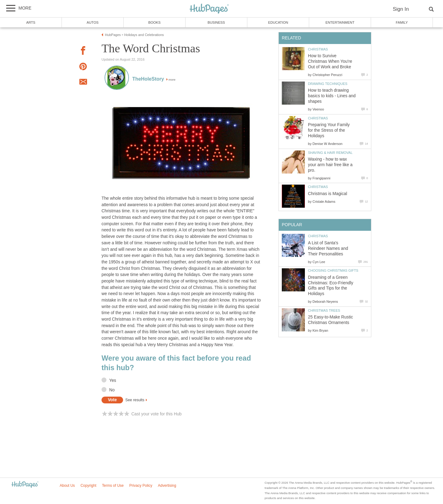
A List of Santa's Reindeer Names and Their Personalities (328, 248)
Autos (93, 22)
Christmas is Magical (327, 194)
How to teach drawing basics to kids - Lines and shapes (332, 96)
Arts (31, 22)
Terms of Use (113, 486)
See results (135, 400)
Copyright (88, 486)
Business (216, 22)
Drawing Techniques (328, 84)
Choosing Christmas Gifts (333, 270)
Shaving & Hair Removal (330, 153)
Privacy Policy (141, 486)
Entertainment (340, 22)
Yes (113, 380)
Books (154, 22)
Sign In (401, 9)
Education (278, 22)
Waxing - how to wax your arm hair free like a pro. (330, 165)
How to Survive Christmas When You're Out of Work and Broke (330, 61)
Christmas (318, 49)
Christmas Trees (324, 310)
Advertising (167, 486)
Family (402, 22)
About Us (67, 486)
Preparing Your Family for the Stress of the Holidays (329, 130)
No (112, 390)
